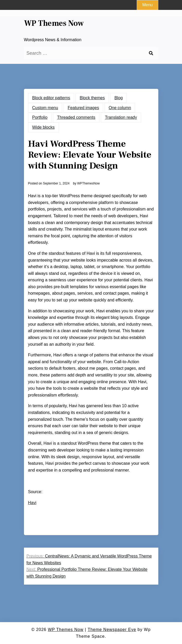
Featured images (83, 108)
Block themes (92, 98)
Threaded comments (76, 117)
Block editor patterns (51, 98)
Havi (32, 503)
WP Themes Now (54, 23)
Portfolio (40, 117)
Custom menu (45, 108)
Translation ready (121, 117)
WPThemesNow (88, 183)
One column (120, 108)
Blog (118, 98)
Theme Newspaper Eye (112, 630)
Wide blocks (43, 127)
